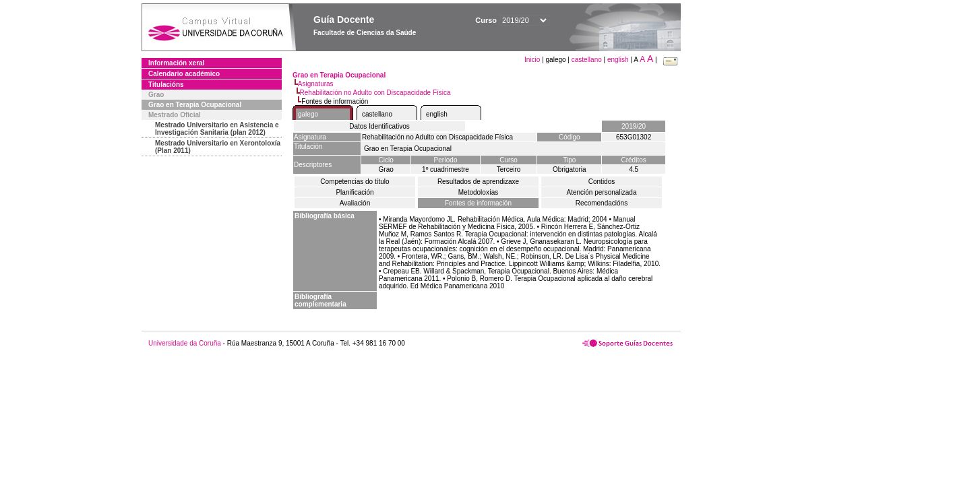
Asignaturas (316, 84)
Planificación (355, 192)
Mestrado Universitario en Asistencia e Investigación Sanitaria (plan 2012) (217, 129)
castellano (587, 60)
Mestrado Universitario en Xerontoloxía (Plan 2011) (218, 147)
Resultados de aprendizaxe (478, 182)
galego (308, 114)
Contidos (602, 182)
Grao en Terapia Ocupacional (195, 105)
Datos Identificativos (379, 126)
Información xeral (176, 63)
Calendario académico (184, 74)
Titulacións (166, 85)
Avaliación (355, 203)
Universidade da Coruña (185, 343)
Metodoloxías (478, 192)
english (618, 60)
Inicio (533, 60)
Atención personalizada (602, 192)
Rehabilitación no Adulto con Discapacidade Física (375, 93)
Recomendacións (602, 203)
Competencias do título (355, 182)
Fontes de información (478, 203)
